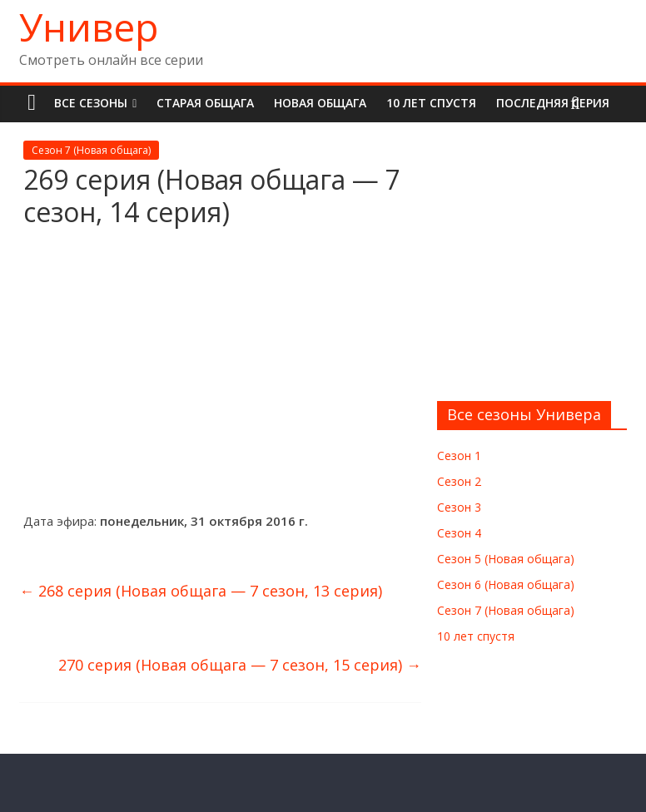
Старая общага (205, 103)
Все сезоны (91, 103)
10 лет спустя (431, 103)
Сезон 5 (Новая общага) (506, 559)
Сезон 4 (459, 533)
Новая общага (320, 103)
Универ (89, 27)
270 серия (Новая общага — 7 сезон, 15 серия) (240, 665)
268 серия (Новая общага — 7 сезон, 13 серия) (201, 591)
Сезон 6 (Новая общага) (506, 584)
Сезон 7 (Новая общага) (91, 150)
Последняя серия (553, 103)
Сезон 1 (459, 456)
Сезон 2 (459, 481)
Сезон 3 (459, 507)
